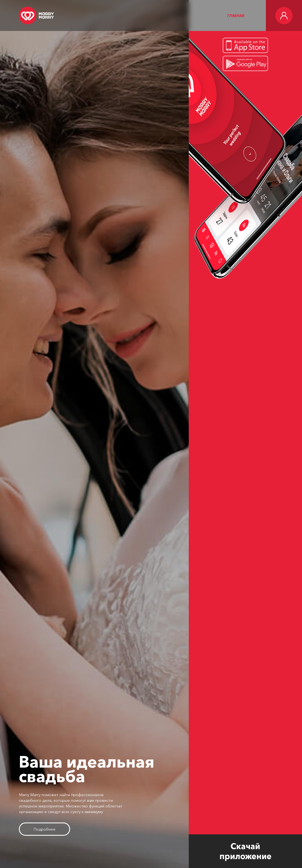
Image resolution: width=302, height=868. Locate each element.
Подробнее (44, 829)
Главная (236, 16)
